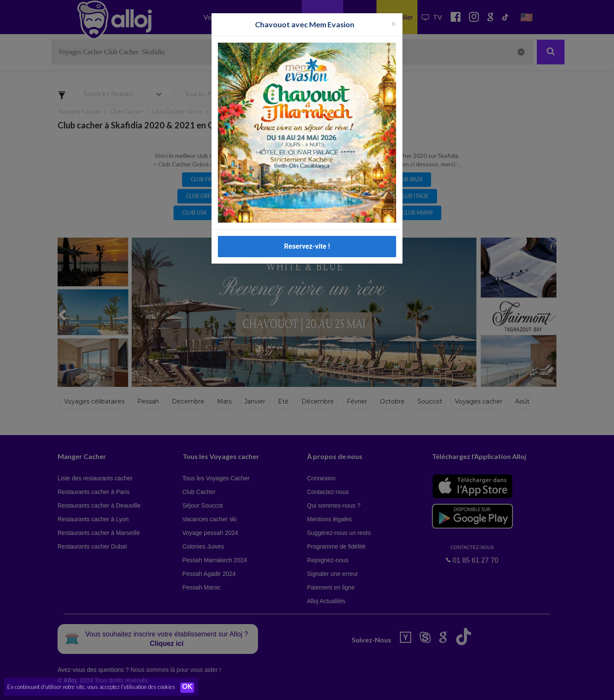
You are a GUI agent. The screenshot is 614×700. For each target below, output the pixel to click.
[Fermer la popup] (394, 23)
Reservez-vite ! (307, 246)
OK (188, 688)
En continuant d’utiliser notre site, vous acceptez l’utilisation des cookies (91, 687)
